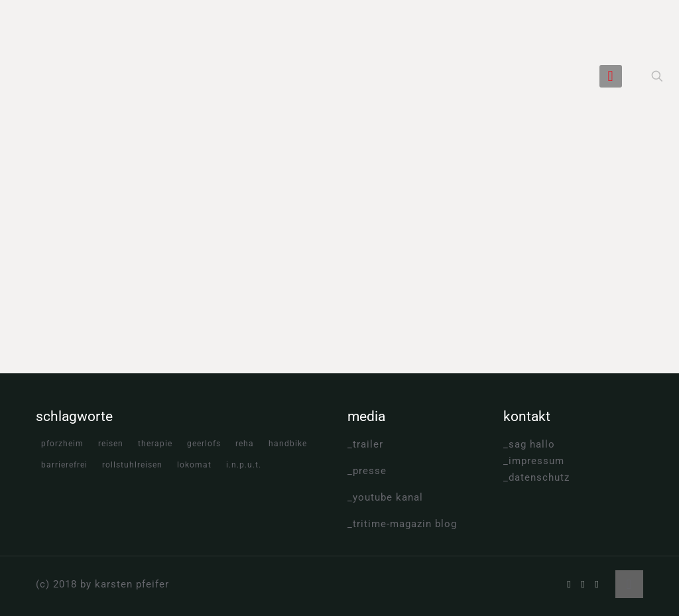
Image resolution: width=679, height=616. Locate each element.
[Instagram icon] (597, 584)
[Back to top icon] (629, 584)
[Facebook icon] (569, 584)
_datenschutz (536, 477)
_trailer (365, 444)
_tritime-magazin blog (402, 524)
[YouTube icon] (583, 584)
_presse (367, 471)
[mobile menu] (611, 76)
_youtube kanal (385, 497)
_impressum (534, 461)
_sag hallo (529, 444)
